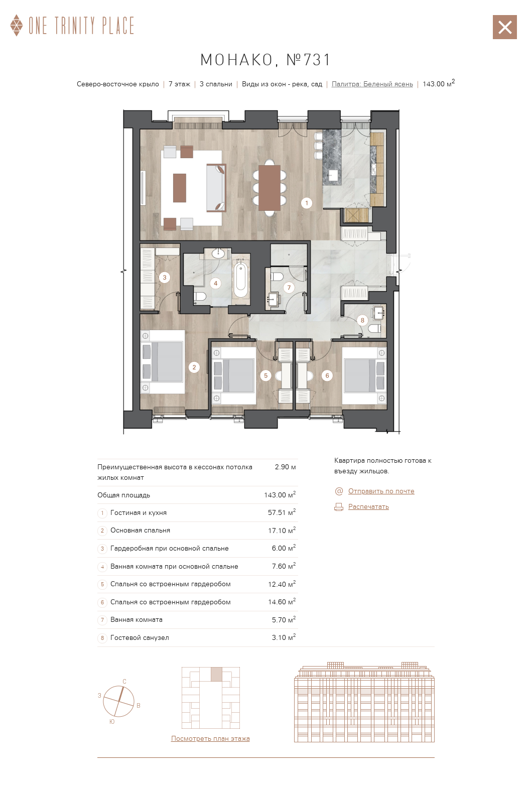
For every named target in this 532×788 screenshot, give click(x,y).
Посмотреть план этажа (211, 739)
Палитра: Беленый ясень (372, 84)
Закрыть (505, 20)
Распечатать (369, 507)
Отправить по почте (381, 491)
